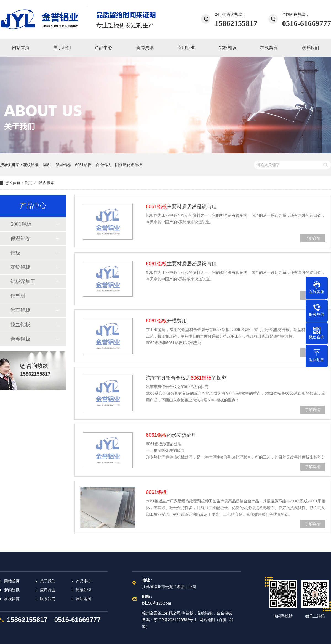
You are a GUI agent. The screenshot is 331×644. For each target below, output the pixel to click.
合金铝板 (103, 165)
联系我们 (48, 599)
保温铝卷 (63, 165)
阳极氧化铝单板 (129, 165)
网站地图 (84, 599)
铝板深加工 (23, 282)
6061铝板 (83, 165)
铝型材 (18, 296)
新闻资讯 (12, 590)
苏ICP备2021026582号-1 (175, 620)
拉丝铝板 (20, 325)
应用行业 (48, 590)
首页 (28, 183)
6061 (47, 165)
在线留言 (12, 599)
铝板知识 (84, 590)
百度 (223, 620)
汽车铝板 (20, 310)
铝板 (15, 253)
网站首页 (12, 581)
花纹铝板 (31, 165)
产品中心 (84, 581)
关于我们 (48, 581)
